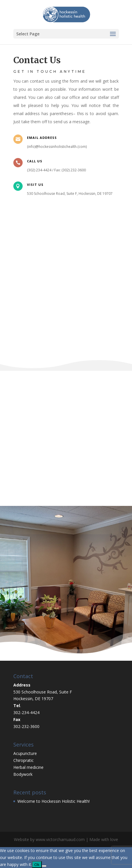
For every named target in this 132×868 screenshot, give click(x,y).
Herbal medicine (28, 767)
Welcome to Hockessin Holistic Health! (54, 801)
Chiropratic (23, 760)
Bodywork (23, 774)
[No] (44, 866)
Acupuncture (25, 753)
